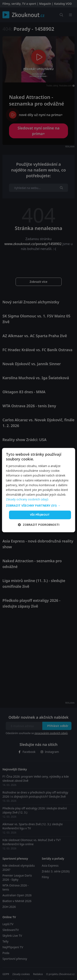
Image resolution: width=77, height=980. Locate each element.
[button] (38, 506)
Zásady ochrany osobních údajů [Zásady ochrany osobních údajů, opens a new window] (27, 499)
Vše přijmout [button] (40, 515)
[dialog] (38, 490)
